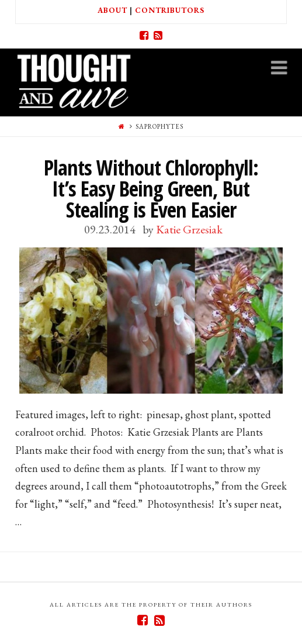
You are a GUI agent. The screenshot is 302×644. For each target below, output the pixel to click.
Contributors (170, 10)
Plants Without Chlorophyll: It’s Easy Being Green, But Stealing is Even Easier (151, 189)
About (112, 10)
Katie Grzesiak (189, 229)
